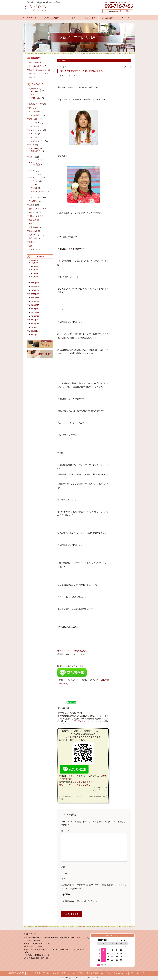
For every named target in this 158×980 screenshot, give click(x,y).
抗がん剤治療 (34, 220)
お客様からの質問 (36, 104)
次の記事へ (124, 67)
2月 (35, 273)
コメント (65, 831)
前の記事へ (64, 67)
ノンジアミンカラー (37, 141)
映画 (32, 94)
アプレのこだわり (52, 18)
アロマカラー (34, 123)
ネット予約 (106, 973)
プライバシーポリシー (140, 973)
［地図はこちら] (82, 937)
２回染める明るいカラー (96, 796)
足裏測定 (32, 250)
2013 (35, 327)
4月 (35, 266)
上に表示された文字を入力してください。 (80, 901)
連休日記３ (33, 77)
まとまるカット (36, 159)
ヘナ (32, 185)
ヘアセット (35, 181)
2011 (34, 335)
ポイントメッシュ (36, 198)
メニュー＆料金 (30, 18)
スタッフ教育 (34, 137)
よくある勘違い (35, 115)
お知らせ (32, 108)
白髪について (36, 151)
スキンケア (33, 134)
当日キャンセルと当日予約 (39, 70)
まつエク (32, 111)
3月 (35, 270)
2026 (35, 261)
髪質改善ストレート (38, 191)
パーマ (32, 145)
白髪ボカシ (33, 231)
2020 (35, 301)
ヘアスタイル (36, 178)
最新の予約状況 (35, 63)
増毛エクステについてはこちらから (75, 785)
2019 (35, 305)
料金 (31, 223)
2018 (35, 309)
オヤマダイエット (36, 130)
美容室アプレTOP (16, 973)
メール (64, 873)
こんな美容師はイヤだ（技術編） (72, 798)
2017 (35, 312)
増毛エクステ (34, 216)
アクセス (71, 18)
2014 (35, 324)
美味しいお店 (36, 98)
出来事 (32, 205)
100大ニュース (36, 91)
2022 (35, 294)
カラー (33, 163)
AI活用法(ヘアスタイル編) (39, 74)
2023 (35, 290)
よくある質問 (108, 18)
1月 (35, 277)
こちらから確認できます (83, 782)
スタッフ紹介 (89, 18)
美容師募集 (33, 238)
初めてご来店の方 (36, 209)
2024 (35, 286)
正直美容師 (33, 227)
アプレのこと (34, 119)
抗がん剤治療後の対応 (38, 66)
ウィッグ (32, 126)
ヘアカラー (33, 149)
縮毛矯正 (34, 188)
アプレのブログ (128, 18)
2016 (35, 316)
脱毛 (31, 242)
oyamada (62, 60)
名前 (63, 867)
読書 (31, 246)
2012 (35, 331)
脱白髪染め (36, 165)
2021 (35, 298)
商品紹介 (32, 212)
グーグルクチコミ (81, 721)
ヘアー (32, 157)
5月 (35, 263)
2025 (35, 283)
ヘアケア (34, 174)
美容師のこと (34, 235)
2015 (35, 320)
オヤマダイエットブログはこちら (72, 651)
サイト (64, 879)
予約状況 (32, 201)
